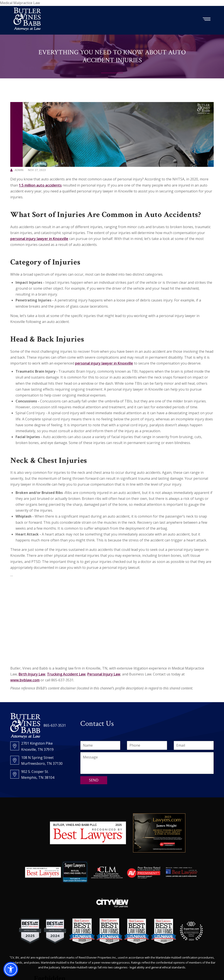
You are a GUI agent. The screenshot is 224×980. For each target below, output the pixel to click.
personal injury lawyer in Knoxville (39, 239)
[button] (11, 969)
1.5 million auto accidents (40, 185)
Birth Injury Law (32, 674)
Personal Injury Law (104, 674)
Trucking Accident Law (66, 674)
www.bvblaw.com (25, 680)
